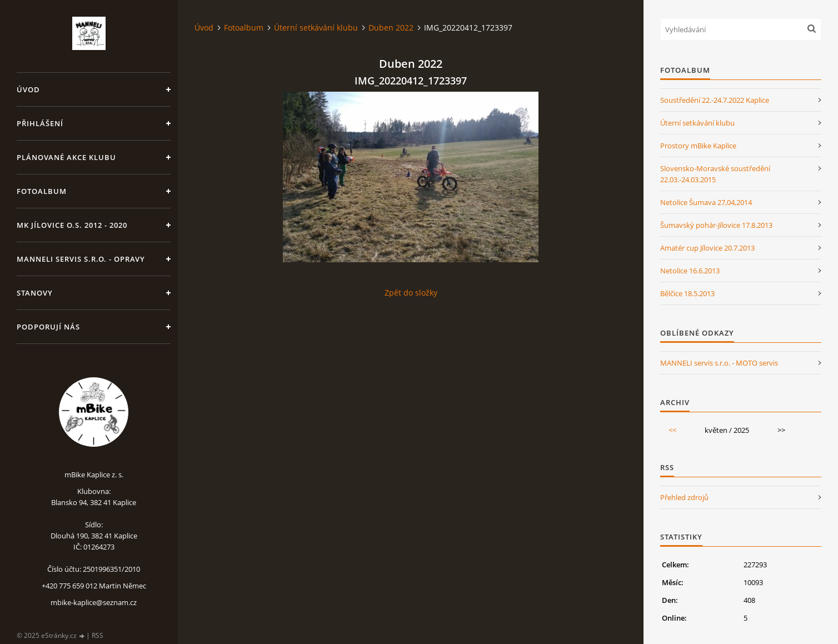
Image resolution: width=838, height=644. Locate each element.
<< (672, 430)
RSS (98, 635)
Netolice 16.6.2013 (690, 271)
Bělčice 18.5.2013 (687, 293)
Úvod (28, 89)
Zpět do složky (411, 293)
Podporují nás (48, 327)
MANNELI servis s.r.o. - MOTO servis (719, 363)
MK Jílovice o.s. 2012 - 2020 (72, 225)
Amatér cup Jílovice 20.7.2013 (707, 248)
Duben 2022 (391, 28)
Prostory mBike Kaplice (698, 146)
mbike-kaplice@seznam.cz (94, 602)
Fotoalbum (42, 191)
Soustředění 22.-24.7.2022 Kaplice (715, 100)
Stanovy (35, 293)
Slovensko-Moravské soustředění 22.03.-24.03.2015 (715, 174)
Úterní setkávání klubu (316, 28)
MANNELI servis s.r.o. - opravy (81, 259)
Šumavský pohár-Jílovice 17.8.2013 (716, 225)
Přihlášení (40, 123)
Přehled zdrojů (684, 497)
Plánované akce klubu (66, 157)
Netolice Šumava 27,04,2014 (706, 202)
